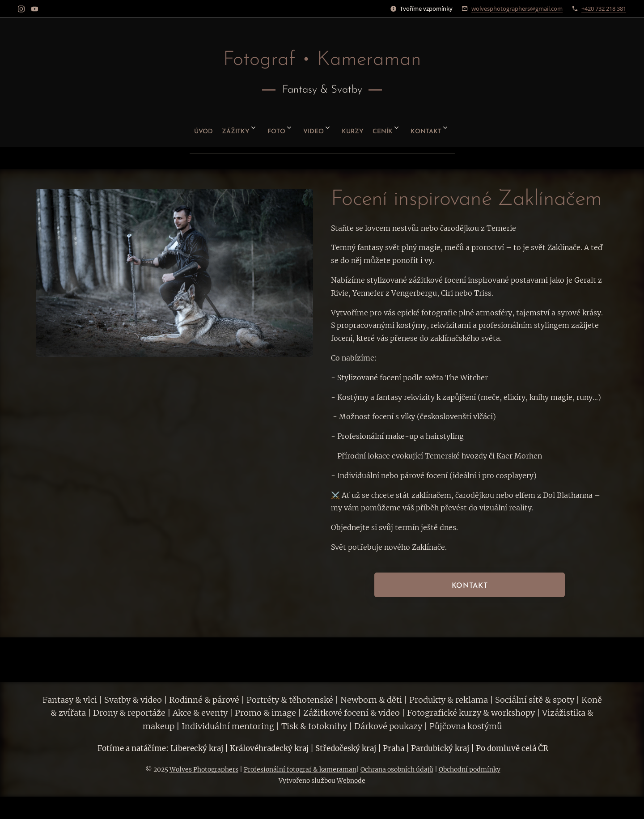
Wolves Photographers (204, 769)
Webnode (351, 781)
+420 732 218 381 (604, 8)
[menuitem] (178, 128)
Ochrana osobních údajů (397, 769)
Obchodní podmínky (470, 769)
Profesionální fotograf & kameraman (300, 769)
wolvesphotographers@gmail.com (517, 8)
